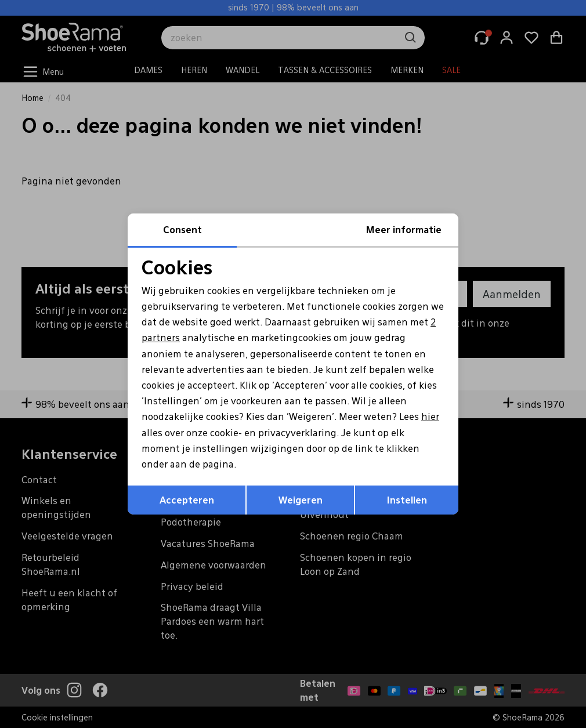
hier (430, 416)
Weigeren (301, 500)
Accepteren (187, 500)
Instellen (407, 500)
